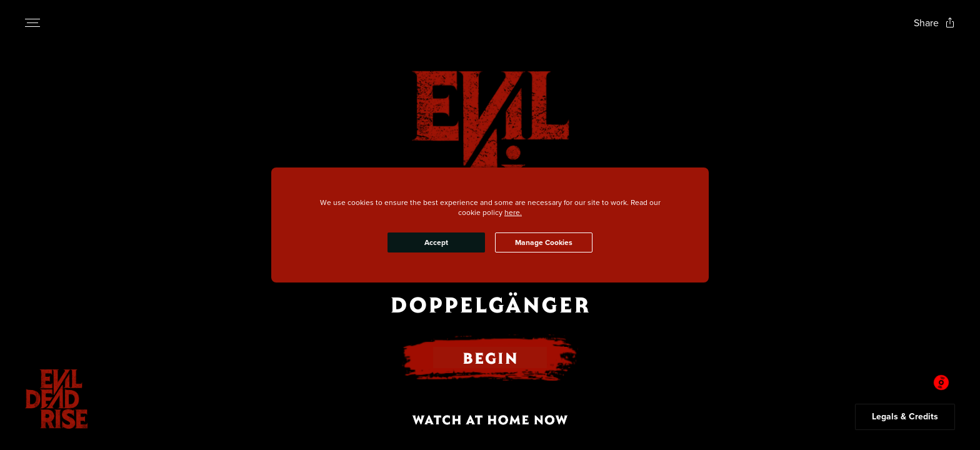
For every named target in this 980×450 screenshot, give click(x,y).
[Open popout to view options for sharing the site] (934, 23)
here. (513, 212)
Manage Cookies (544, 242)
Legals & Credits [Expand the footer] (905, 417)
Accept (436, 242)
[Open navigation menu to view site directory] (32, 22)
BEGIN (490, 357)
